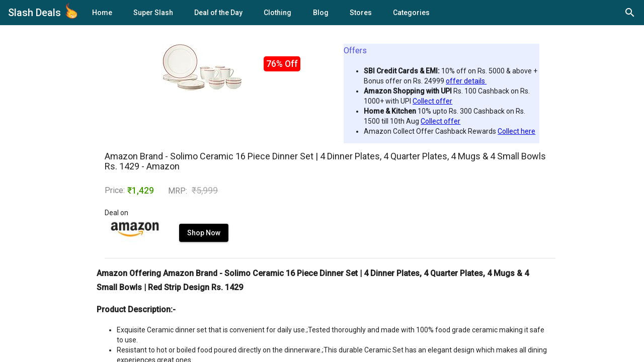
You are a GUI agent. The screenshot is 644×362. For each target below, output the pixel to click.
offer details (466, 81)
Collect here (516, 131)
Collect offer (432, 101)
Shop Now (204, 233)
